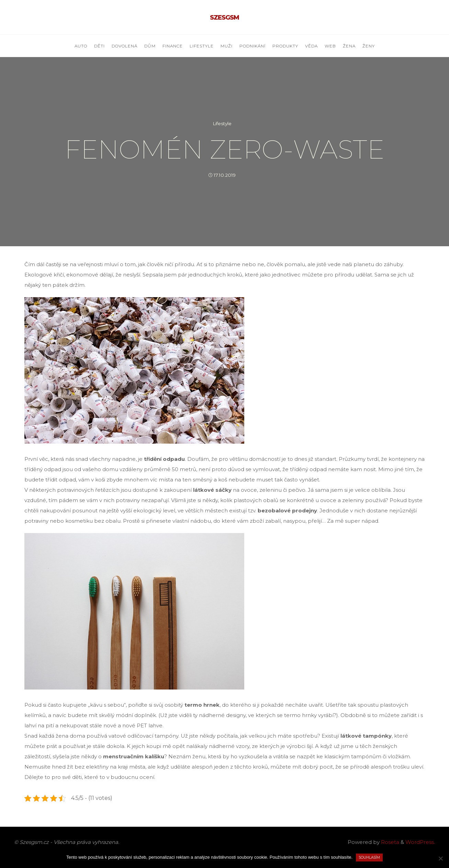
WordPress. (420, 842)
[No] (440, 858)
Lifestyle (222, 123)
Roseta (389, 842)
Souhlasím (369, 858)
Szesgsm (224, 18)
